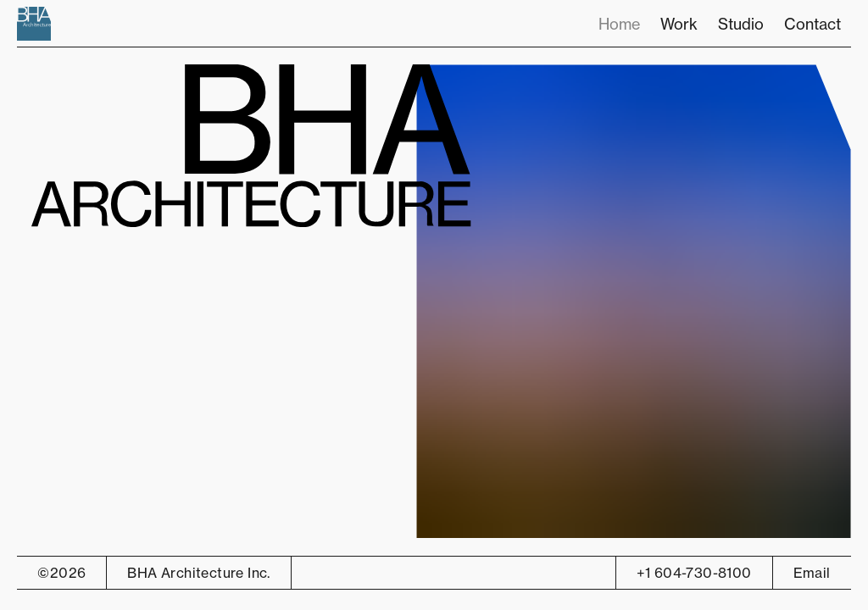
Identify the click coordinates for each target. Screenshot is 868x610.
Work (679, 24)
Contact (812, 24)
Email (812, 573)
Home (619, 24)
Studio (741, 24)
